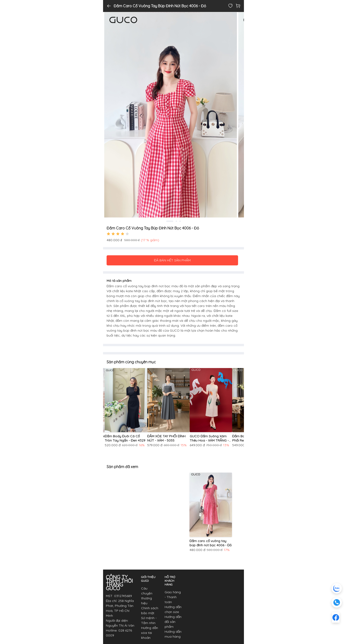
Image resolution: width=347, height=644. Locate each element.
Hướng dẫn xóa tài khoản (150, 633)
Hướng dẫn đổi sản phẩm (173, 622)
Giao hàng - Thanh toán (173, 597)
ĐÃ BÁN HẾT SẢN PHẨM (172, 260)
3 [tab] (180, 221)
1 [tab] (170, 221)
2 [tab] (176, 221)
